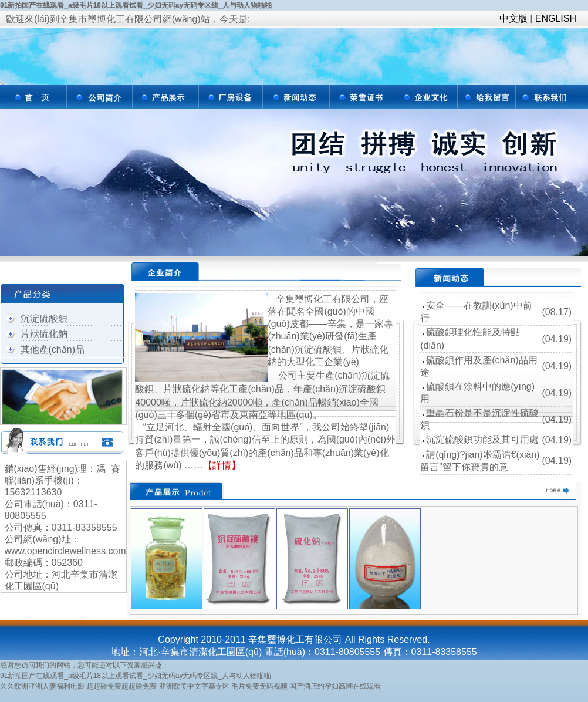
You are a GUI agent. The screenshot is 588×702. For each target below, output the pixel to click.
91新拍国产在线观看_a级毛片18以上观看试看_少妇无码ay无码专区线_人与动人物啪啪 (136, 5)
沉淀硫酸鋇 (44, 318)
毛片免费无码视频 (259, 686)
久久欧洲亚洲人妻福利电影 (42, 686)
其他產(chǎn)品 (53, 350)
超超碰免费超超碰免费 (121, 686)
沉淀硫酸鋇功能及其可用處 (482, 439)
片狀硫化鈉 (44, 334)
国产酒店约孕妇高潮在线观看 (335, 686)
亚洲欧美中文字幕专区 (194, 686)
